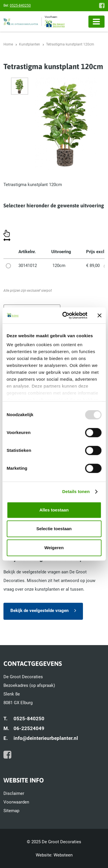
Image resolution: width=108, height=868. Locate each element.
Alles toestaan (54, 510)
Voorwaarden (16, 802)
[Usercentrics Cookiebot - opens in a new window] (65, 315)
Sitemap (11, 811)
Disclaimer (14, 793)
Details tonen (76, 491)
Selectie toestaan (54, 529)
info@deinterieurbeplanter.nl (46, 738)
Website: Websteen (54, 855)
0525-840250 (20, 5)
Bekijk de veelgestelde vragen (39, 611)
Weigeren (54, 548)
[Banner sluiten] (99, 315)
